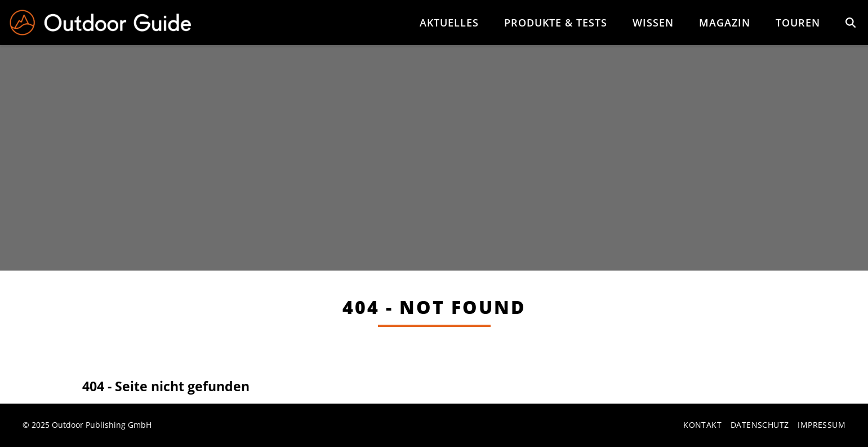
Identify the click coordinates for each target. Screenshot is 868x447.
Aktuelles (449, 23)
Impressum (822, 426)
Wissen (653, 23)
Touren (798, 23)
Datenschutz (760, 426)
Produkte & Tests (556, 23)
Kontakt (702, 426)
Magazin (725, 23)
